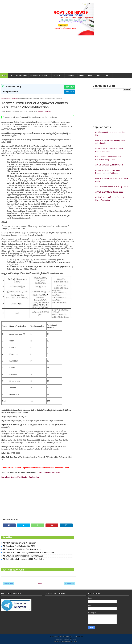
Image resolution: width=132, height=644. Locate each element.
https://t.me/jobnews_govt (49, 472)
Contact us (58, 641)
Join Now (70, 87)
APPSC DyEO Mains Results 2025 (109, 192)
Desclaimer (74, 641)
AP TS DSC (57, 76)
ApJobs (8, 98)
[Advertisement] (38, 496)
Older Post (70, 584)
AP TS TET (70, 76)
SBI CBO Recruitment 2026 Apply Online (112, 187)
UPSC (99, 76)
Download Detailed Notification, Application (20, 477)
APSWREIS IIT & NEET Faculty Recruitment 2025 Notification (28, 553)
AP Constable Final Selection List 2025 (19, 546)
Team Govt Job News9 (70, 639)
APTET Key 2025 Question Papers (109, 165)
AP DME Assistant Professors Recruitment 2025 (23, 556)
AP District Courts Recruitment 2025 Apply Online (24, 559)
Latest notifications (18, 76)
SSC (108, 76)
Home (4, 76)
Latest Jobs (15, 98)
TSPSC (90, 76)
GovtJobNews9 (68, 637)
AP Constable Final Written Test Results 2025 (22, 549)
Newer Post (9, 584)
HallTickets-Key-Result (40, 76)
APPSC (82, 76)
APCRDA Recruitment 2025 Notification (19, 543)
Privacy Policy (66, 641)
